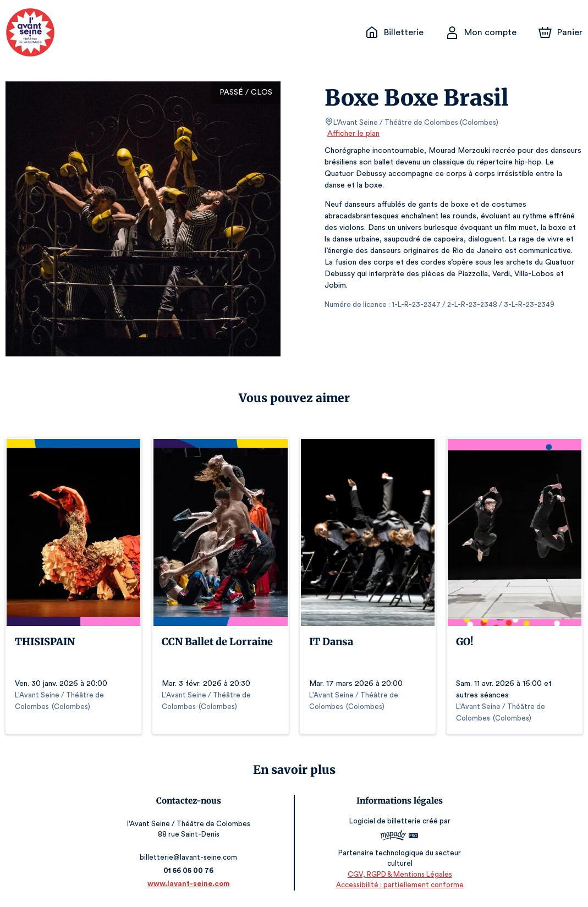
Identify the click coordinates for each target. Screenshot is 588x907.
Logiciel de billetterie (384, 824)
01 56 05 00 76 (190, 870)
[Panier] (560, 32)
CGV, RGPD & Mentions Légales (398, 874)
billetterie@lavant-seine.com (190, 857)
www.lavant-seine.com (190, 884)
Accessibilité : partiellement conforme (398, 885)
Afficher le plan (353, 134)
